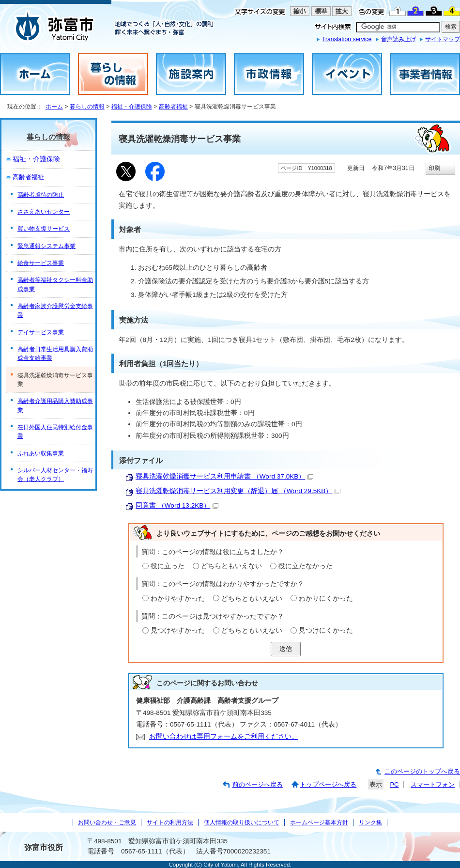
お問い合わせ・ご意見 (107, 822)
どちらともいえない (231, 566)
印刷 (434, 168)
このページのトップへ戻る (422, 771)
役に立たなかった (306, 566)
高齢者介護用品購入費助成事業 (55, 405)
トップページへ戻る (328, 784)
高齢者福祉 (173, 107)
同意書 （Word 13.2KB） (177, 505)
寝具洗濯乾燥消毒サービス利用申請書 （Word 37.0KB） (224, 476)
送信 (286, 649)
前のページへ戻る (258, 784)
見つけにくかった (326, 630)
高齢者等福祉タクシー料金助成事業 (55, 284)
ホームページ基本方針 (319, 822)
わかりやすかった (178, 598)
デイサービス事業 (41, 332)
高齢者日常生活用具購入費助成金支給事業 (55, 354)
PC (394, 784)
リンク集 (370, 822)
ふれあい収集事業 (41, 453)
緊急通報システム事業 (46, 246)
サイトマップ (443, 39)
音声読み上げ (399, 39)
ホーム (54, 107)
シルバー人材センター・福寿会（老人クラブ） (55, 475)
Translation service (347, 39)
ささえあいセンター (44, 212)
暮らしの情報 (87, 107)
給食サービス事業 (41, 263)
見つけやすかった (178, 630)
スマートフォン (433, 784)
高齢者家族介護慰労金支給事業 (55, 310)
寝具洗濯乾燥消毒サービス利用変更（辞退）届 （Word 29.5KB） (238, 491)
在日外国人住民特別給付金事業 (55, 432)
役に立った (168, 566)
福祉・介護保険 (132, 107)
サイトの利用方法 (170, 822)
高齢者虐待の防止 (41, 195)
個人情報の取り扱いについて (242, 822)
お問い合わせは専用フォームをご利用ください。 (224, 736)
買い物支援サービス (44, 229)
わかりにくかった (326, 598)
